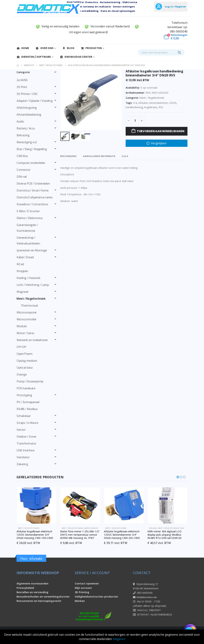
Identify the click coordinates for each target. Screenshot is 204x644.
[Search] (179, 52)
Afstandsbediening (29, 115)
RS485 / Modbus (27, 409)
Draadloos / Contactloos (32, 204)
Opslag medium (27, 361)
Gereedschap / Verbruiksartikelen (28, 241)
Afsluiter (143, 103)
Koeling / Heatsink (28, 278)
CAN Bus (22, 156)
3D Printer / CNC (27, 94)
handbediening (134, 107)
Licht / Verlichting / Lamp (33, 285)
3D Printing (82, 592)
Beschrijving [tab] (68, 156)
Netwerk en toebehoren (32, 340)
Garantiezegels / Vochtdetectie (27, 228)
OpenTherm (25, 354)
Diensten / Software (34, 57)
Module (22, 326)
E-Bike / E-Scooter (28, 211)
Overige (22, 374)
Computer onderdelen (31, 163)
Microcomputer (27, 312)
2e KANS (22, 80)
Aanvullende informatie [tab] (99, 156)
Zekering (22, 464)
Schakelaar (24, 416)
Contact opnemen (87, 583)
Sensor (21, 430)
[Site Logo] (48, 9)
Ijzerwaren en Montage (32, 250)
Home (23, 48)
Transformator (26, 443)
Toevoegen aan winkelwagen (161, 131)
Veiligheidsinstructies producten (96, 597)
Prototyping (24, 395)
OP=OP (21, 347)
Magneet (23, 292)
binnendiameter (159, 103)
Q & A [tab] (125, 156)
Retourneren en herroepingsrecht (39, 601)
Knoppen (22, 271)
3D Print (22, 87)
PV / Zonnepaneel (28, 402)
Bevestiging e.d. (27, 142)
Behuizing (23, 135)
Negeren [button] (119, 639)
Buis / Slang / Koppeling (32, 149)
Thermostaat (29, 305)
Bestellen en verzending (32, 592)
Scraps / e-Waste (27, 423)
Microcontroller (27, 319)
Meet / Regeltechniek (152, 98)
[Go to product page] (37, 506)
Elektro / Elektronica (30, 218)
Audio (20, 121)
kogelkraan (151, 107)
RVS (161, 107)
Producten (91, 48)
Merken (80, 601)
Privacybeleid (25, 588)
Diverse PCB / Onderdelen (33, 184)
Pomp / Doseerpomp (30, 381)
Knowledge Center (76, 57)
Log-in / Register (175, 7)
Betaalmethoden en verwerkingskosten (43, 597)
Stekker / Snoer (26, 437)
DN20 (173, 103)
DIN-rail (22, 177)
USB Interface (26, 450)
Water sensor (91, 528)
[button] (178, 477)
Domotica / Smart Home (33, 190)
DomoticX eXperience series (35, 197)
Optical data (24, 368)
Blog (68, 48)
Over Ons (44, 48)
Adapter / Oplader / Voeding (35, 101)
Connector (23, 170)
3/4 (135, 103)
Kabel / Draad (25, 257)
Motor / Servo (25, 333)
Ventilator (23, 457)
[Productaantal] (135, 121)
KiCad (20, 264)
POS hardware (26, 388)
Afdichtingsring (27, 108)
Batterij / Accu (26, 128)
